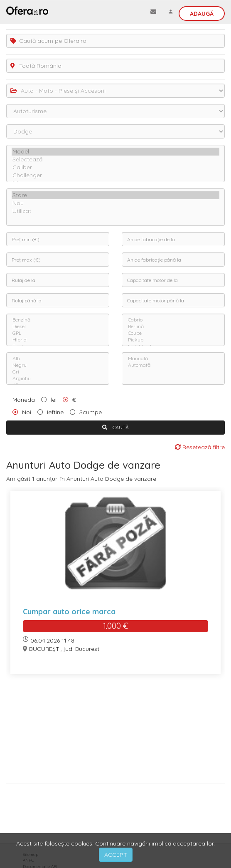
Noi (27, 412)
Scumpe (91, 412)
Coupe (173, 333)
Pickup (173, 340)
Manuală (173, 359)
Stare (116, 195)
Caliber (116, 167)
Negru (58, 365)
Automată (173, 365)
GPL (58, 333)
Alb (58, 359)
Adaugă (202, 14)
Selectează (116, 160)
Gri (58, 372)
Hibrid (58, 340)
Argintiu (58, 378)
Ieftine (55, 412)
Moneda (24, 400)
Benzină (58, 320)
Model (116, 152)
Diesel (58, 326)
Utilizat (116, 211)
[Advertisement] (116, 732)
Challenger (116, 175)
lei (54, 400)
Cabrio (173, 320)
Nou (116, 203)
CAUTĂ (116, 427)
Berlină (173, 326)
